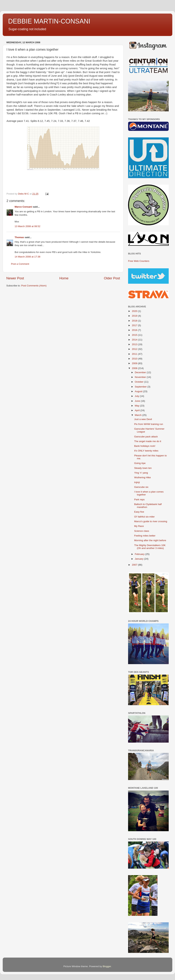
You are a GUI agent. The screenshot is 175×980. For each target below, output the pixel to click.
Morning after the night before (150, 540)
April (138, 410)
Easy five (139, 512)
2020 (135, 311)
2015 (135, 335)
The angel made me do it (148, 441)
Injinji (137, 482)
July (137, 396)
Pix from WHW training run (149, 424)
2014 (135, 340)
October (139, 382)
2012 (135, 349)
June (138, 401)
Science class (142, 531)
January (139, 559)
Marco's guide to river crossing (151, 521)
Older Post (112, 278)
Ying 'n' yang (141, 473)
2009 (135, 363)
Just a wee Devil (143, 419)
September (141, 387)
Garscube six (141, 487)
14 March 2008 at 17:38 (28, 257)
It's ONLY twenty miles (146, 451)
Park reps (139, 499)
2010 (135, 359)
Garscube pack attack (146, 437)
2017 (135, 325)
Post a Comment (20, 264)
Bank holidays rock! (145, 446)
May (137, 406)
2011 (135, 354)
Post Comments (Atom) (34, 286)
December (141, 372)
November (141, 377)
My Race (139, 526)
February (140, 554)
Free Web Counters (139, 261)
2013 (135, 344)
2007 (135, 565)
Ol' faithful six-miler (145, 517)
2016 (135, 330)
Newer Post (15, 278)
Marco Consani (23, 207)
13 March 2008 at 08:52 (28, 226)
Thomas (19, 237)
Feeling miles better (145, 536)
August (139, 391)
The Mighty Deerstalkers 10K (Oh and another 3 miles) (150, 547)
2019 (135, 316)
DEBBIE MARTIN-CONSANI (49, 21)
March (138, 415)
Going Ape (140, 463)
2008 (135, 368)
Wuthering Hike (143, 477)
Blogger (107, 966)
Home (64, 278)
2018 (135, 321)
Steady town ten (143, 468)
